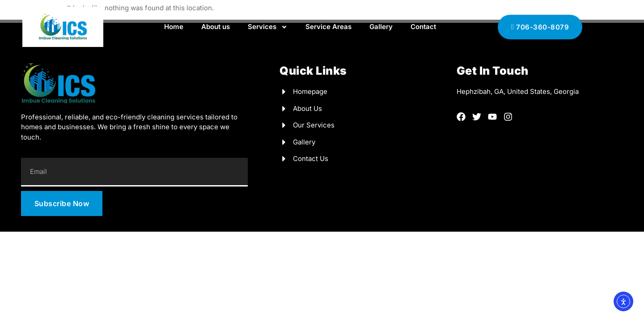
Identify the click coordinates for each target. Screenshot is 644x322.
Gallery (381, 27)
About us (216, 27)
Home (174, 27)
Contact (423, 27)
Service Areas (328, 27)
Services (268, 27)
